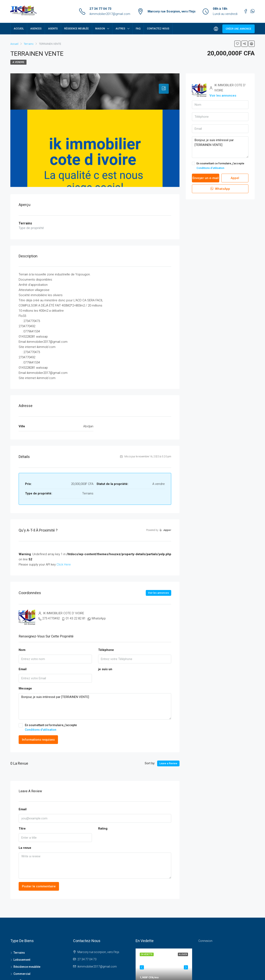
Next (186, 977)
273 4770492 (51, 618)
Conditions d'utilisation (41, 730)
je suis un (105, 669)
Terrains (19, 953)
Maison (100, 29)
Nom (22, 650)
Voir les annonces (158, 593)
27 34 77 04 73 (100, 9)
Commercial (22, 974)
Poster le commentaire (39, 886)
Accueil (19, 29)
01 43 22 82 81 (76, 618)
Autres (120, 29)
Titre (22, 829)
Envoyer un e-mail (206, 178)
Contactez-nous (158, 29)
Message (25, 688)
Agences (36, 29)
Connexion (205, 941)
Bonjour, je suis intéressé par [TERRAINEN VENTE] (95, 706)
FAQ (138, 29)
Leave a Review (168, 763)
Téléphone (106, 650)
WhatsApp (99, 618)
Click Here (64, 564)
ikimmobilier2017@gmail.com (110, 14)
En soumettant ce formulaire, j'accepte (95, 728)
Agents (53, 29)
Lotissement (22, 960)
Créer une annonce (238, 29)
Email (23, 669)
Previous (142, 977)
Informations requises (38, 740)
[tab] (164, 89)
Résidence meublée (76, 29)
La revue (25, 848)
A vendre (18, 62)
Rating (103, 829)
